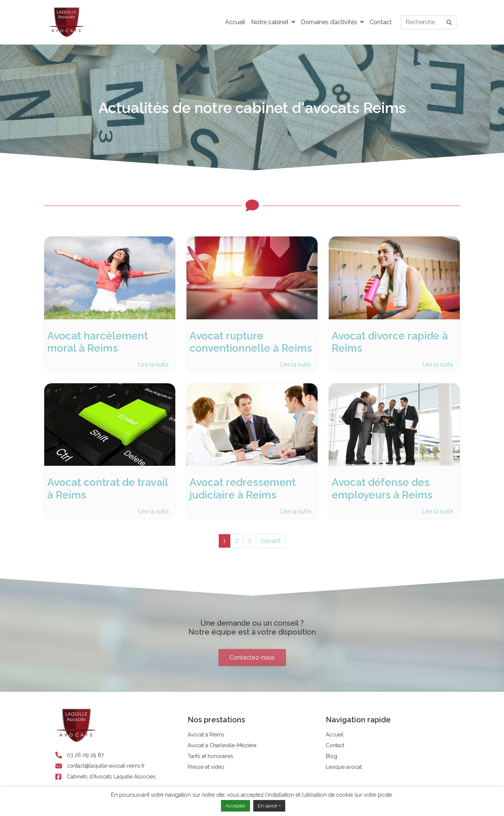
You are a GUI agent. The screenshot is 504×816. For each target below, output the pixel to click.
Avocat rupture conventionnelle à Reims (251, 342)
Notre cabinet (273, 22)
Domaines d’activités (332, 22)
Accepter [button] (235, 806)
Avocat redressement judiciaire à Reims (243, 489)
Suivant (271, 541)
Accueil (235, 22)
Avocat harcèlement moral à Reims (97, 342)
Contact (381, 22)
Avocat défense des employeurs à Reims (382, 489)
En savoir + (269, 806)
